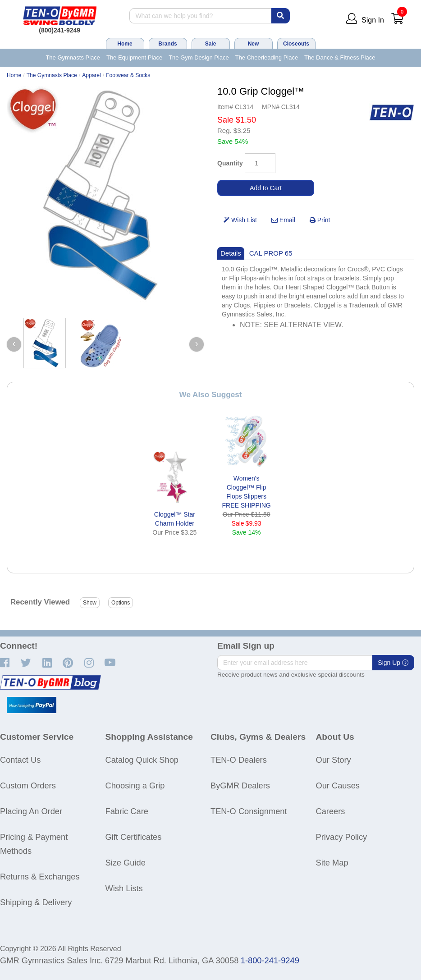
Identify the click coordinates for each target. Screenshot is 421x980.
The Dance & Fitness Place (340, 57)
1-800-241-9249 (270, 960)
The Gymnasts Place (73, 57)
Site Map (332, 863)
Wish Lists (124, 888)
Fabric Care (127, 811)
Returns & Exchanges (40, 877)
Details (231, 253)
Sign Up (393, 663)
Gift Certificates (134, 837)
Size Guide (126, 863)
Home (125, 44)
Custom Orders (28, 785)
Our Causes (338, 785)
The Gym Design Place (199, 57)
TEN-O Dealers (239, 760)
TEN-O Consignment (249, 811)
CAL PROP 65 (271, 253)
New (254, 44)
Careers (331, 811)
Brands (167, 44)
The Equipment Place (134, 57)
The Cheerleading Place (267, 57)
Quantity (230, 163)
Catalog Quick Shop (142, 760)
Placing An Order (31, 811)
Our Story (334, 760)
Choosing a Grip (135, 785)
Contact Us (20, 760)
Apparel (92, 75)
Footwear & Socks (128, 75)
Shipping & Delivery (36, 902)
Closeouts (296, 44)
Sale (211, 44)
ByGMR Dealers (240, 785)
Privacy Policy (342, 837)
